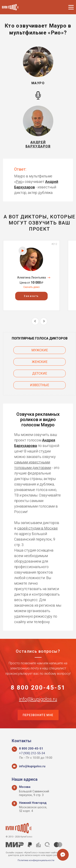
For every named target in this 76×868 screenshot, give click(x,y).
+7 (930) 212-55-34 (32, 753)
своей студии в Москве (37, 528)
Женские (40, 362)
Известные (40, 385)
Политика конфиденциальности (36, 860)
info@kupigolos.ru (38, 699)
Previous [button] (35, 321)
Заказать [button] (31, 296)
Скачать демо (31, 287)
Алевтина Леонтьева (32, 278)
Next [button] (44, 321)
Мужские (40, 350)
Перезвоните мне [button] (38, 715)
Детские (40, 373)
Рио (19, 182)
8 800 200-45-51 (38, 688)
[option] (31, 275)
